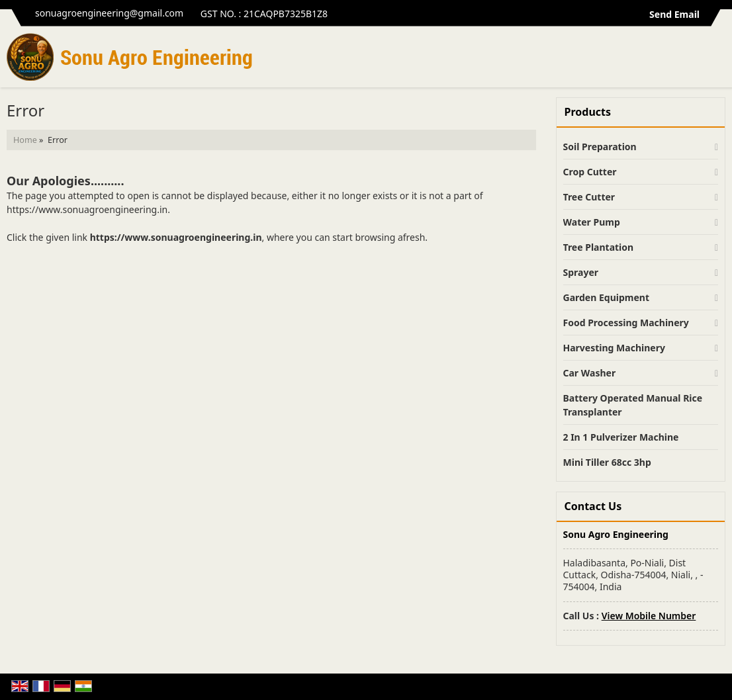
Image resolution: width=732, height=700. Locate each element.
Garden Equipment (606, 297)
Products (588, 112)
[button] (649, 616)
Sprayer (581, 272)
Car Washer (590, 373)
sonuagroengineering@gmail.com (109, 13)
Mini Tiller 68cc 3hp (607, 462)
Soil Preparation (600, 147)
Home (25, 140)
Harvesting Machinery (614, 348)
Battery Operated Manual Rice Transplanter (633, 405)
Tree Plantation (599, 247)
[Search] (717, 61)
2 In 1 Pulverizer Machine (621, 437)
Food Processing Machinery (626, 323)
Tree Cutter (589, 197)
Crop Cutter (590, 172)
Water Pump (592, 222)
